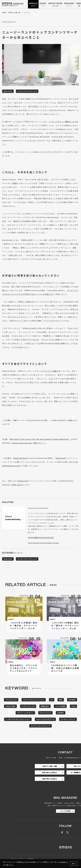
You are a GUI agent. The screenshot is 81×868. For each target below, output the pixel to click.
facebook (63, 832)
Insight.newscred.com (22, 443)
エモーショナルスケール (45, 719)
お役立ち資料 (10, 706)
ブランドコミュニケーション (34, 700)
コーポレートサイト (68, 719)
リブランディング (28, 706)
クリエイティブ (45, 713)
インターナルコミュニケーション (18, 719)
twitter (68, 832)
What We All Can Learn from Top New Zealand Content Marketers (39, 439)
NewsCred (8, 91)
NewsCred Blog (20, 458)
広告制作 (61, 713)
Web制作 (72, 700)
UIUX (73, 706)
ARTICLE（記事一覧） (15, 13)
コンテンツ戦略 (50, 371)
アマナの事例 (60, 706)
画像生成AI (45, 706)
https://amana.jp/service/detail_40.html (43, 543)
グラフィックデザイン (25, 713)
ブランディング (11, 700)
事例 (61, 700)
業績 (15, 183)
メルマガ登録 (65, 811)
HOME (4, 13)
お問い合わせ (17, 485)
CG (52, 700)
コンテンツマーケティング (27, 91)
